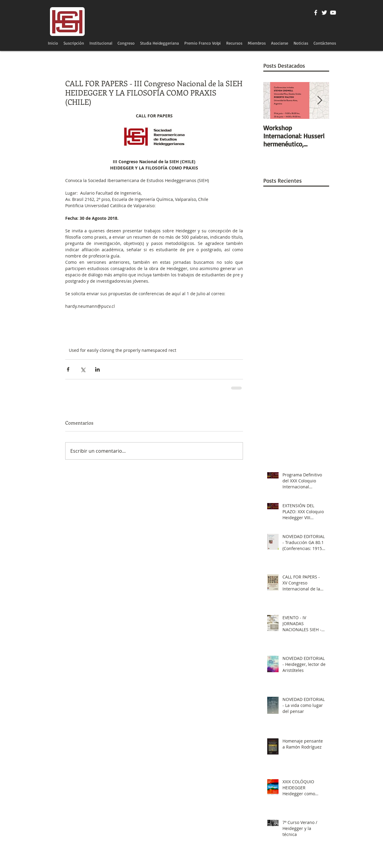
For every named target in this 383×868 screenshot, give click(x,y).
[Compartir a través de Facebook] (68, 369)
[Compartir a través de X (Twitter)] (83, 369)
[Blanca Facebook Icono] (316, 13)
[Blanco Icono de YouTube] (333, 13)
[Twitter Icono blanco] (324, 13)
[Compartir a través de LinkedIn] (97, 369)
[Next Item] (320, 100)
